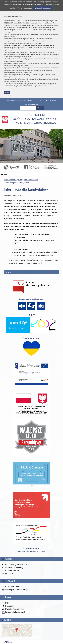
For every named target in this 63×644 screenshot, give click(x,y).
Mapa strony (21, 100)
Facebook (8, 606)
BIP (5, 603)
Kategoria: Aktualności (28, 180)
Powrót (8, 272)
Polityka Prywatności (13, 609)
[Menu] (31, 175)
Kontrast (53, 100)
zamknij (7, 92)
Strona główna (11, 100)
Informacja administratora (31, 105)
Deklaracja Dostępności (14, 612)
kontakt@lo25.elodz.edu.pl (15, 590)
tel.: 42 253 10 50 (11, 587)
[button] (60, 146)
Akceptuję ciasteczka (43, 8)
